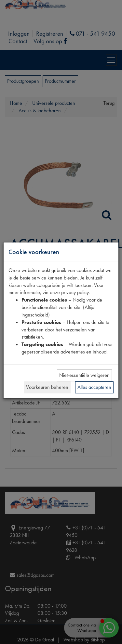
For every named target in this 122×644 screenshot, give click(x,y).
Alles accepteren (94, 387)
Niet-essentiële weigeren (84, 375)
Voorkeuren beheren (47, 387)
